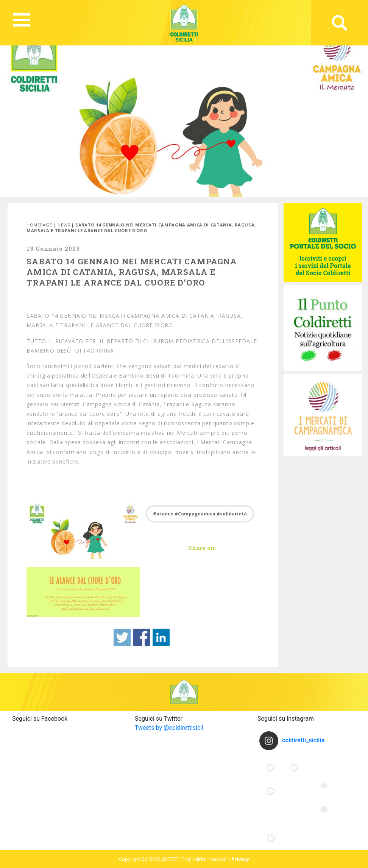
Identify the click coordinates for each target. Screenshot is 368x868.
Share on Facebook (141, 637)
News (64, 225)
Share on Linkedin (161, 637)
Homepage (39, 225)
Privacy (240, 859)
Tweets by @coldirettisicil (169, 728)
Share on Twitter (122, 637)
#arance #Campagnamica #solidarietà (200, 514)
